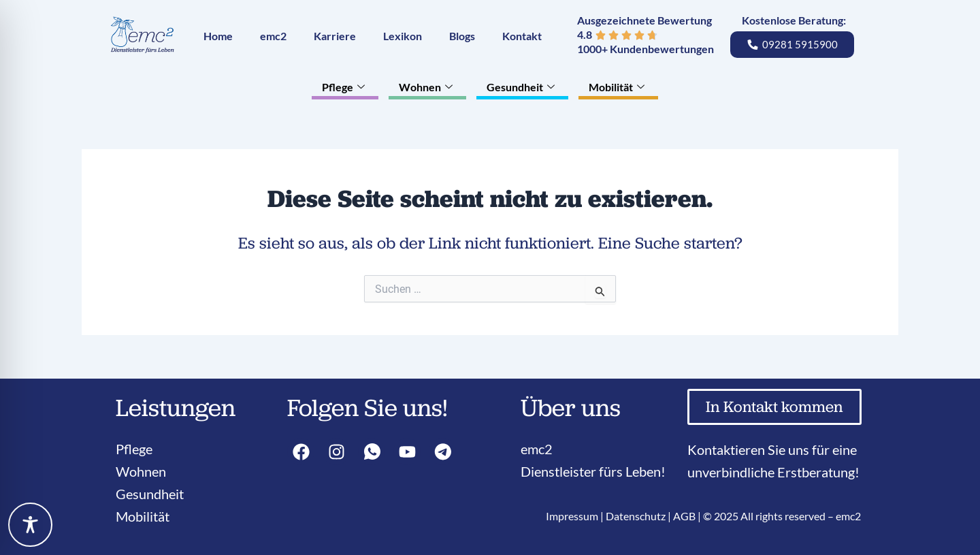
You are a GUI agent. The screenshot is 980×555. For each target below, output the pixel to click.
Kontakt (522, 36)
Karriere (335, 36)
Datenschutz (636, 516)
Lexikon (403, 36)
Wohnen (427, 87)
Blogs (462, 36)
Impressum (572, 516)
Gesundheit (522, 87)
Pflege (345, 87)
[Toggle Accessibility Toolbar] (30, 525)
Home (218, 36)
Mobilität (618, 87)
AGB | (688, 516)
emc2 (273, 36)
